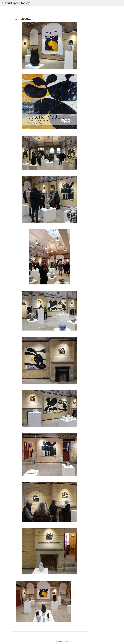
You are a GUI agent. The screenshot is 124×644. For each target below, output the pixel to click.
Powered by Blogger (62, 642)
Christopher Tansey (17, 3)
